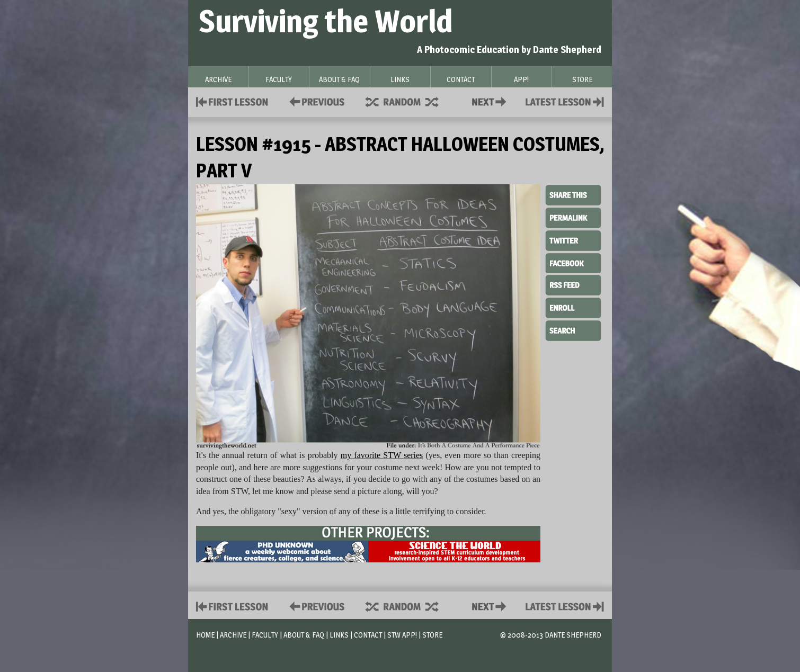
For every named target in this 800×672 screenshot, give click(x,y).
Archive (233, 635)
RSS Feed (573, 284)
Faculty (265, 635)
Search (573, 329)
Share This (573, 195)
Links (339, 635)
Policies (315, 101)
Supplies (409, 101)
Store (432, 635)
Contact (491, 101)
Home (205, 635)
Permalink (573, 218)
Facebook (573, 262)
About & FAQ (304, 635)
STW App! (402, 635)
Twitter (573, 240)
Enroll (573, 307)
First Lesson (232, 101)
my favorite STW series (382, 455)
